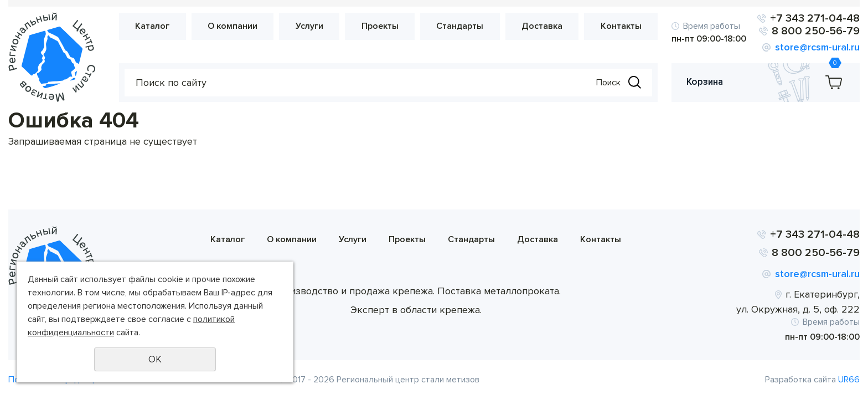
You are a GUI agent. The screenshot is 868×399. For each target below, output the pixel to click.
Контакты (621, 26)
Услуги (309, 26)
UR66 (849, 380)
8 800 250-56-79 (816, 31)
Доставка (542, 26)
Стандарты (460, 26)
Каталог (152, 26)
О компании (232, 26)
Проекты (380, 26)
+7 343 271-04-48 (815, 18)
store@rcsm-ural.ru (817, 47)
